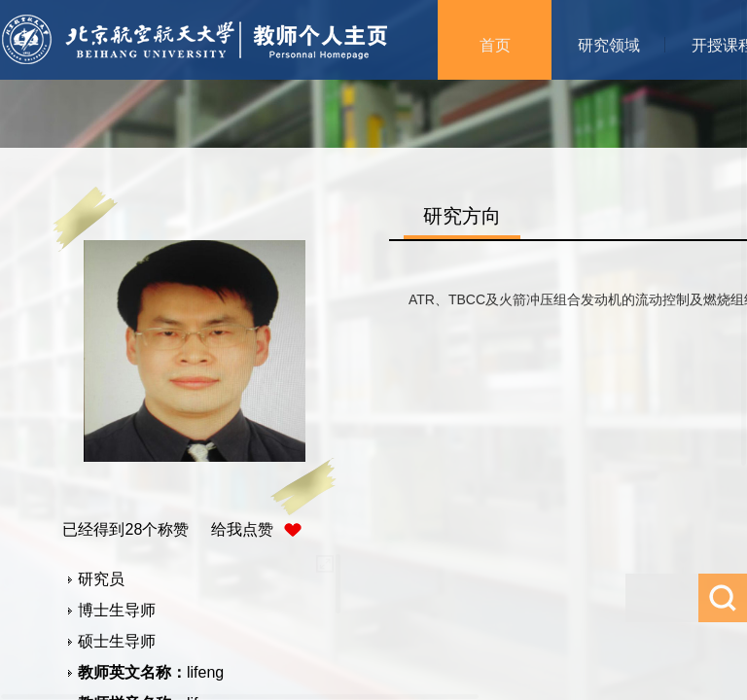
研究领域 (609, 45)
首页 (495, 45)
